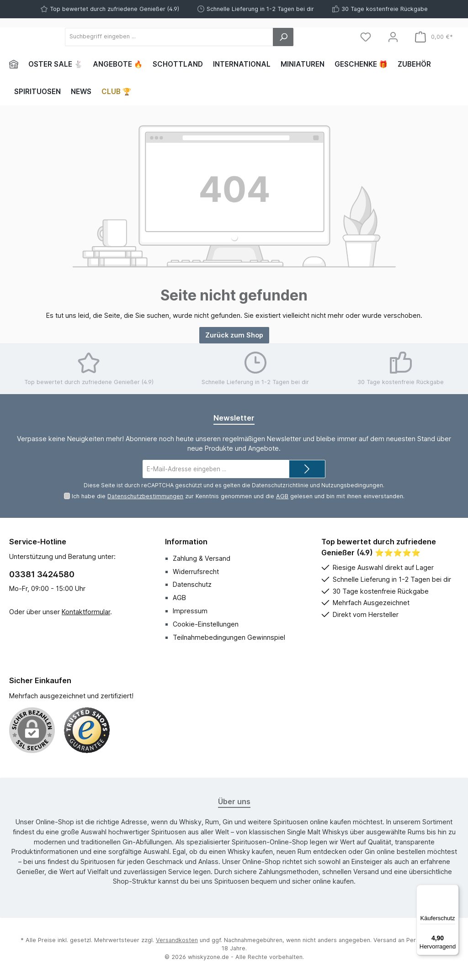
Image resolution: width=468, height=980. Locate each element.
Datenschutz (192, 584)
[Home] (16, 64)
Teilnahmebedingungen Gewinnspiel (229, 637)
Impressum (190, 611)
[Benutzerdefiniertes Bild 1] (87, 730)
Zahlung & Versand (202, 558)
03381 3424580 (42, 574)
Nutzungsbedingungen (352, 485)
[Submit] (307, 469)
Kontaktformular (86, 612)
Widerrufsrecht (196, 572)
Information (186, 542)
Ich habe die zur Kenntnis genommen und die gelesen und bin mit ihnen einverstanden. (238, 496)
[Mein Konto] (393, 37)
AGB (282, 496)
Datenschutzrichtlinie (280, 485)
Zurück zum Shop (234, 335)
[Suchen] (321, 37)
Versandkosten (177, 940)
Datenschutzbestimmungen (145, 496)
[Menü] (453, 890)
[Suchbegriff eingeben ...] (219, 37)
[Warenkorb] (434, 37)
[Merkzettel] (366, 37)
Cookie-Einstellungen (206, 624)
